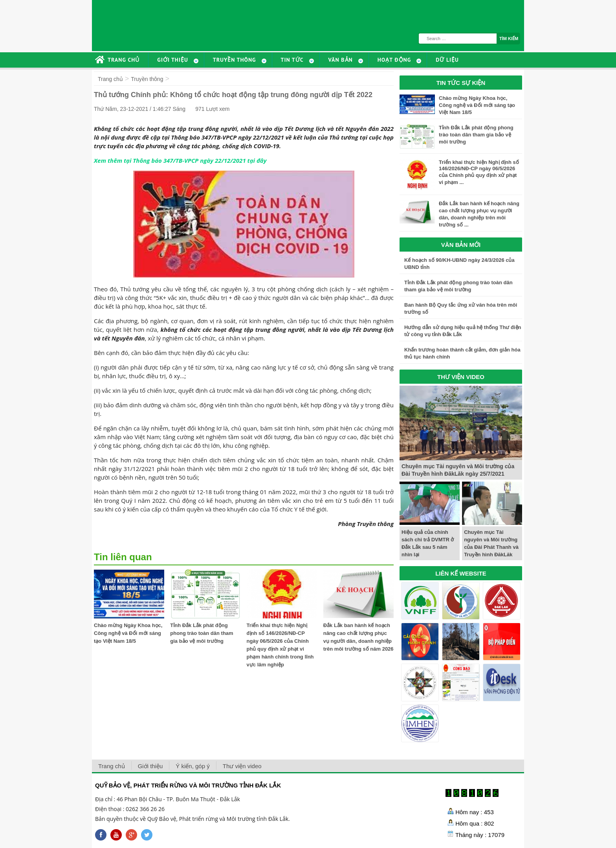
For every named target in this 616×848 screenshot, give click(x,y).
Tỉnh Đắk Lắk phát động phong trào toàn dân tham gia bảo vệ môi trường (202, 633)
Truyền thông (147, 79)
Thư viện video (242, 766)
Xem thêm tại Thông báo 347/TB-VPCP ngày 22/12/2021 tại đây (180, 160)
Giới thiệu (150, 766)
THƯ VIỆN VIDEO (461, 377)
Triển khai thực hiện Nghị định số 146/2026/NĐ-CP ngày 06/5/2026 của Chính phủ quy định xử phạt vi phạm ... (479, 172)
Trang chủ (110, 79)
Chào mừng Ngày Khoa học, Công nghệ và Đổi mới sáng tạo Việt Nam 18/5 (128, 633)
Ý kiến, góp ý (192, 766)
